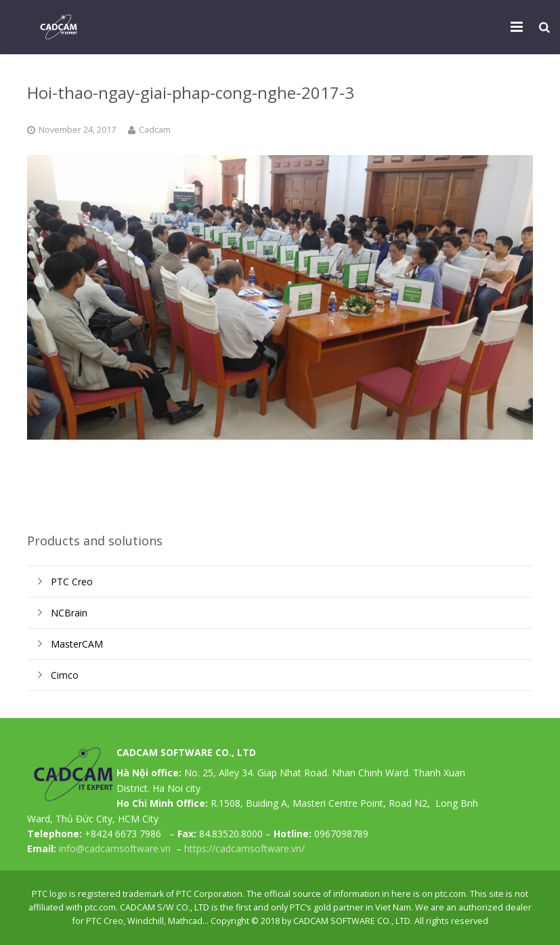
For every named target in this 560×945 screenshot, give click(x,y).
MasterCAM (77, 644)
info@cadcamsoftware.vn (115, 848)
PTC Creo (72, 582)
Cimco (65, 675)
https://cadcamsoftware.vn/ (244, 848)
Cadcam (155, 130)
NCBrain (69, 613)
